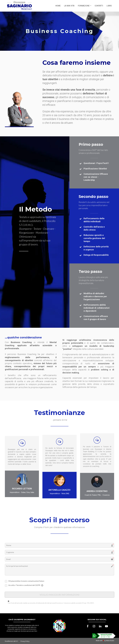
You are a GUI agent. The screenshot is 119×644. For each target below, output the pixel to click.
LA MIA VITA (69, 6)
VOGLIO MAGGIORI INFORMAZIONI (59, 595)
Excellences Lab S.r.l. (12, 641)
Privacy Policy (25, 641)
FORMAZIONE (84, 6)
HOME (58, 6)
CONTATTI (99, 6)
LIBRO (109, 6)
